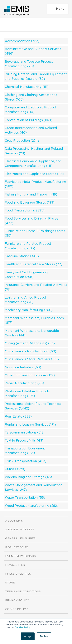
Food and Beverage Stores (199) (30, 203)
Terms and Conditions (23, 592)
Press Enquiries (18, 574)
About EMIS (14, 521)
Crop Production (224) (22, 141)
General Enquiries (20, 538)
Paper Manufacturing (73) (24, 383)
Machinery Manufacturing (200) (29, 310)
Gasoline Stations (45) (22, 256)
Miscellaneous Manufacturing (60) (31, 351)
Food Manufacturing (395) (25, 211)
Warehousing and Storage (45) (28, 477)
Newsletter (15, 565)
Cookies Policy (22, 627)
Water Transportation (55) (25, 498)
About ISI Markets (20, 530)
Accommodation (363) (22, 41)
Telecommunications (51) (24, 433)
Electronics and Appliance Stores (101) (34, 174)
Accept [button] (28, 636)
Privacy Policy (17, 600)
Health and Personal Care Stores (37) (34, 264)
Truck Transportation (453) (26, 461)
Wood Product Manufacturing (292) (31, 506)
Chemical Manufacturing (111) (27, 87)
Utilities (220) (15, 469)
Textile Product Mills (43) (24, 441)
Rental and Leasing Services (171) (30, 425)
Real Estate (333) (18, 417)
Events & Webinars (20, 556)
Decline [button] (44, 636)
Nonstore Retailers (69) (23, 367)
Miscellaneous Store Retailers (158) (32, 359)
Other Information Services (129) (30, 375)
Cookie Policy (16, 609)
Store (10, 583)
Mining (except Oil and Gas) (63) (30, 343)
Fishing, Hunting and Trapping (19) (31, 195)
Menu (58, 9)
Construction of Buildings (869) (29, 120)
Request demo (17, 547)
